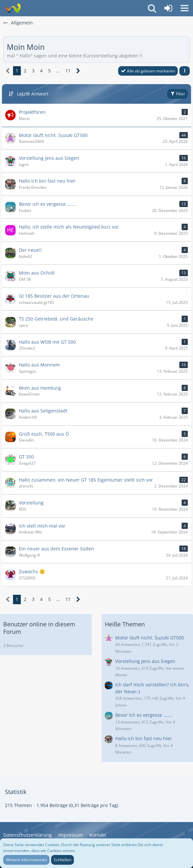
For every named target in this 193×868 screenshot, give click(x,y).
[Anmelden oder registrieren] (168, 8)
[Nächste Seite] (78, 71)
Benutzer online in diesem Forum (39, 628)
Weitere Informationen (26, 860)
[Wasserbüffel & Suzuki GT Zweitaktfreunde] (12, 8)
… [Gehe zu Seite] (58, 71)
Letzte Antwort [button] (33, 94)
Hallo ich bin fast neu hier (144, 738)
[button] (185, 8)
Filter (178, 94)
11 (68, 71)
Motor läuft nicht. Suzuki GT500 (150, 638)
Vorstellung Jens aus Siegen (145, 661)
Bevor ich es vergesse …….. (144, 715)
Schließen (62, 860)
